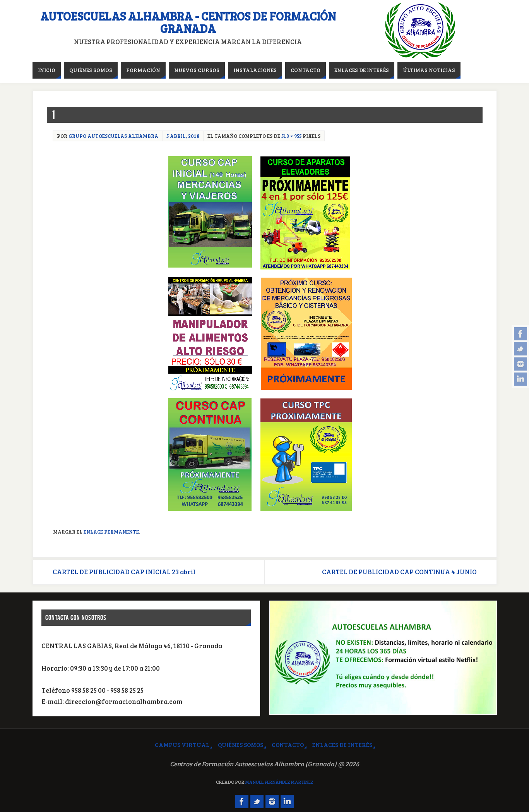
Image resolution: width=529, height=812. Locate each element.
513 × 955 (291, 136)
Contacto (288, 745)
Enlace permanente (111, 532)
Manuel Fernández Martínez (279, 782)
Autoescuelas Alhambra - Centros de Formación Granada (188, 22)
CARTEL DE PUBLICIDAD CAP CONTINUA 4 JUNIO (399, 572)
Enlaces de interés (342, 745)
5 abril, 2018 (183, 136)
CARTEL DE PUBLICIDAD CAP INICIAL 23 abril (124, 572)
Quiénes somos (241, 745)
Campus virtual (182, 745)
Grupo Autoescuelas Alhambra (113, 136)
